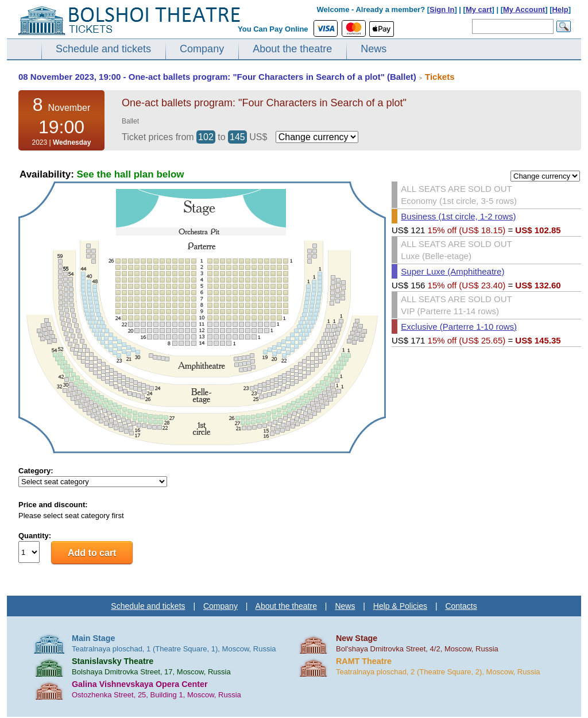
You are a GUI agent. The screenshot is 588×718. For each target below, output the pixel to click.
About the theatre (292, 49)
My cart (479, 9)
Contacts (461, 606)
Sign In (442, 9)
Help (560, 9)
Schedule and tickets (103, 49)
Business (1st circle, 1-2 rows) (458, 216)
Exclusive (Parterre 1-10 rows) (459, 327)
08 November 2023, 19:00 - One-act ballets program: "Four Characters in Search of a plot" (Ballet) (217, 77)
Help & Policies (400, 606)
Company (202, 49)
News (374, 49)
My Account (524, 9)
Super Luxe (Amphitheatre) (452, 271)
